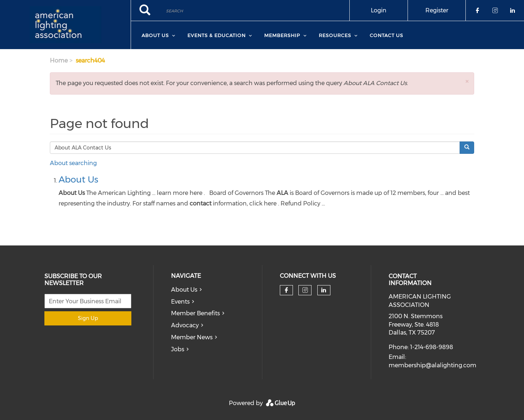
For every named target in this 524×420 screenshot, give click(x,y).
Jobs (178, 349)
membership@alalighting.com (432, 365)
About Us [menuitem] (155, 35)
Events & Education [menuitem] (217, 35)
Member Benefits (195, 313)
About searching (73, 163)
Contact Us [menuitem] (386, 35)
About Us (78, 179)
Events (180, 302)
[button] (467, 81)
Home (59, 61)
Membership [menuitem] (282, 35)
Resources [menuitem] (335, 35)
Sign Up (88, 318)
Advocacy (185, 325)
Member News (192, 337)
